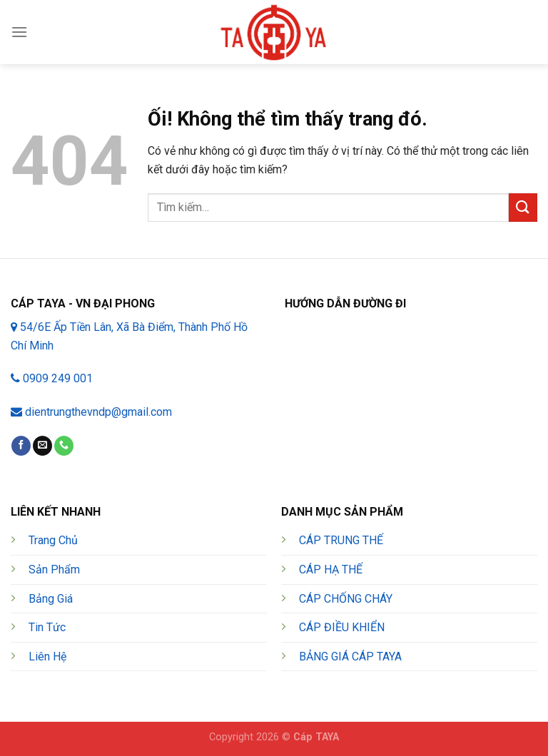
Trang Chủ (53, 540)
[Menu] (19, 32)
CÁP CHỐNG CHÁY (346, 599)
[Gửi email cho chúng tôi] (42, 446)
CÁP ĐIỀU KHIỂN (342, 627)
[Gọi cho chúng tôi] (64, 446)
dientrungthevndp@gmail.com (91, 412)
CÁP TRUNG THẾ (341, 540)
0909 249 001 (52, 378)
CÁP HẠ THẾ (331, 569)
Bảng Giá (51, 599)
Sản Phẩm (54, 569)
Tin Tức (47, 627)
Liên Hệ (47, 657)
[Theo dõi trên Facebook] (21, 446)
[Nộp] (523, 207)
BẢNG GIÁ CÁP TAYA (350, 657)
